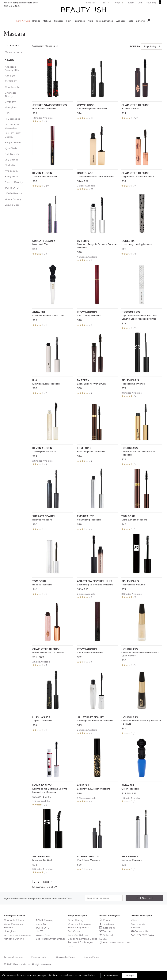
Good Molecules (13, 924)
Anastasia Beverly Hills (12, 69)
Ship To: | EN (98, 2)
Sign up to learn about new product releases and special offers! (38, 899)
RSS (105, 939)
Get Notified (144, 898)
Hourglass (11, 108)
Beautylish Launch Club (116, 943)
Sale (131, 21)
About (135, 920)
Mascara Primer (14, 52)
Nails (90, 21)
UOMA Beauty (13, 194)
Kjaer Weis (11, 148)
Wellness (121, 21)
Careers (136, 928)
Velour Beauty (13, 199)
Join (140, 3)
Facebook (108, 924)
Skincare (59, 21)
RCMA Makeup (45, 920)
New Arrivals (23, 21)
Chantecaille (12, 87)
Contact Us (141, 931)
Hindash (9, 928)
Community (138, 924)
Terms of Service (13, 957)
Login (131, 3)
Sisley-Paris (11, 177)
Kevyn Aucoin (13, 143)
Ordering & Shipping (80, 924)
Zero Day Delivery (78, 935)
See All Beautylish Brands (51, 939)
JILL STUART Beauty (13, 135)
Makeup (47, 21)
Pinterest (108, 935)
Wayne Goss (12, 205)
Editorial (141, 21)
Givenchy (10, 102)
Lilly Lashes (11, 160)
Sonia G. (41, 924)
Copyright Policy (66, 957)
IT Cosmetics (12, 119)
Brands (36, 21)
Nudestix (10, 165)
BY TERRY (11, 82)
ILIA (7, 113)
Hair (69, 21)
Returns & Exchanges (80, 942)
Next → (47, 882)
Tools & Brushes (104, 21)
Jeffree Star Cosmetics (12, 126)
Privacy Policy (40, 957)
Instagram (109, 928)
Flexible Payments (78, 928)
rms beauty (11, 171)
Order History (76, 920)
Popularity (150, 47)
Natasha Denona (14, 939)
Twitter (107, 931)
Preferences (111, 976)
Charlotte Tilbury (11, 95)
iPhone (106, 920)
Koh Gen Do (12, 154)
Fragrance (79, 21)
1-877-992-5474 (144, 935)
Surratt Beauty (14, 182)
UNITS (40, 931)
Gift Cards (74, 931)
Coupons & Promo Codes (82, 939)
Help (120, 3)
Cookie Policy (91, 957)
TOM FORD (12, 188)
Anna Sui (10, 76)
